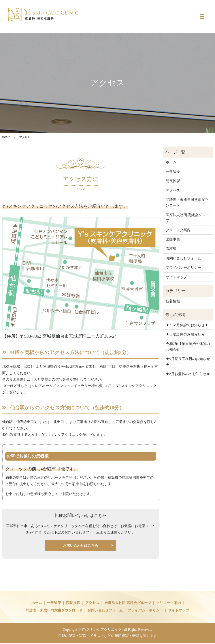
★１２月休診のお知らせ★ (187, 325)
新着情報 (173, 301)
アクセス (173, 190)
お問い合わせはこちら (81, 546)
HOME (6, 137)
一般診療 (173, 172)
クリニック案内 (178, 230)
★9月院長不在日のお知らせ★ (188, 362)
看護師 (171, 249)
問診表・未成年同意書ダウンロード (187, 203)
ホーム (171, 162)
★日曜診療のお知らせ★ (185, 334)
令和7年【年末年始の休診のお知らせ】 (188, 347)
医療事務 (173, 239)
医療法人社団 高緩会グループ (187, 218)
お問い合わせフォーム (183, 258)
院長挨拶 (173, 181)
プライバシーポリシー (183, 268)
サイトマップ (176, 277)
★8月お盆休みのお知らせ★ (188, 374)
